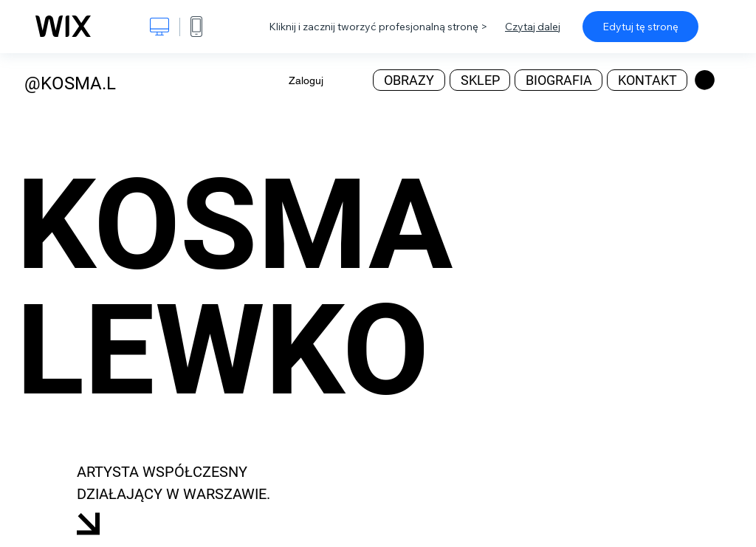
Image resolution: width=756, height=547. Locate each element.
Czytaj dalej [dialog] (533, 27)
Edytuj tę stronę (640, 27)
